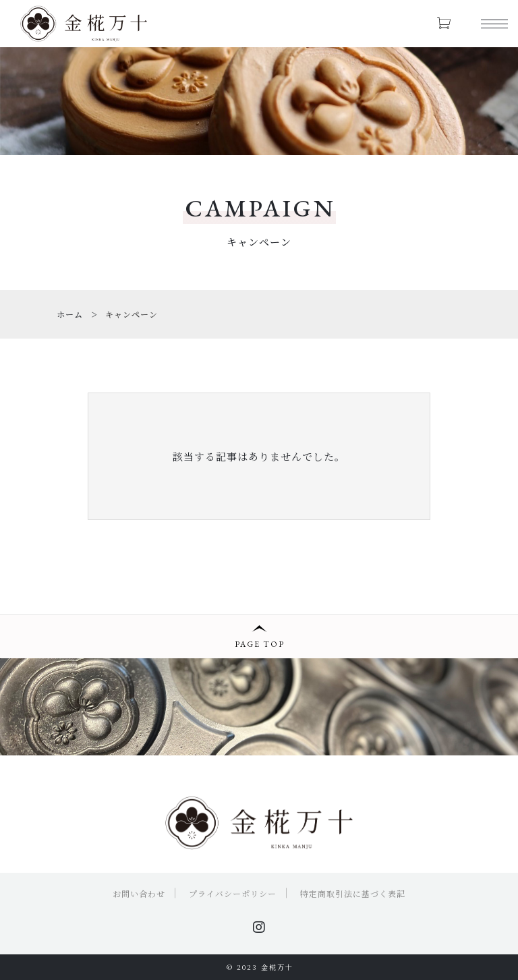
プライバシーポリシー (233, 893)
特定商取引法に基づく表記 (353, 893)
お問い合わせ (139, 893)
